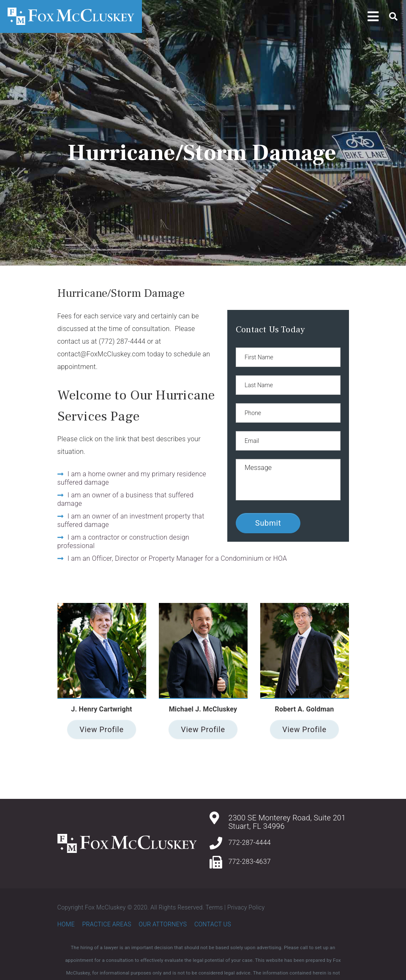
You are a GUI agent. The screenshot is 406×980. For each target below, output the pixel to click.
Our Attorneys (163, 924)
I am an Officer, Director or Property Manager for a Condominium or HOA (177, 558)
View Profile (101, 729)
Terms (214, 907)
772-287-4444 (250, 843)
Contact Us (213, 924)
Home (66, 924)
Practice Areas (106, 924)
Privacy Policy (246, 907)
